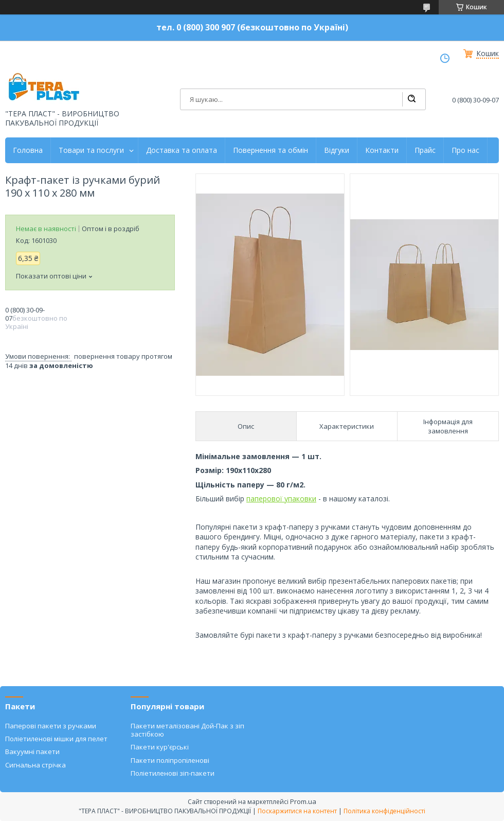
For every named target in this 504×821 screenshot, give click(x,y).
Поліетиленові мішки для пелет (56, 739)
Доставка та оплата (182, 150)
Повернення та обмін (271, 150)
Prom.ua (303, 801)
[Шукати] (411, 99)
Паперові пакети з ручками (51, 726)
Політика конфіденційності (384, 811)
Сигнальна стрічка (35, 765)
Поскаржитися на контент (297, 811)
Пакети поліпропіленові (170, 760)
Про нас (465, 150)
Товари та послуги (91, 150)
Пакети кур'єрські (160, 747)
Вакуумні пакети (32, 752)
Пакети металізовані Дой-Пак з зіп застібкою (187, 730)
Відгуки (337, 150)
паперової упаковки (281, 499)
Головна (28, 150)
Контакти (382, 150)
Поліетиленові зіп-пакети (173, 773)
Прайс (425, 150)
